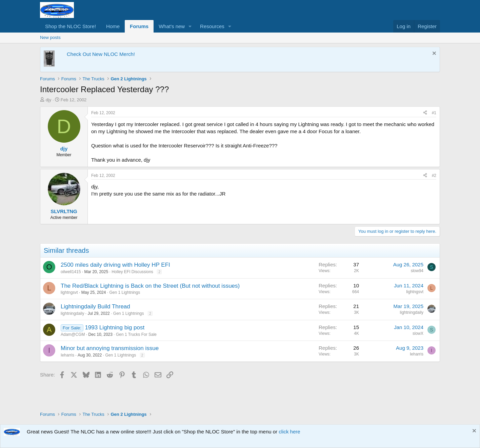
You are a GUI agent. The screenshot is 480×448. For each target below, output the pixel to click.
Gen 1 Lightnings (125, 292)
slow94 (417, 271)
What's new (172, 26)
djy (49, 100)
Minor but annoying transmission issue (110, 348)
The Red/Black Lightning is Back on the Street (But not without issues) (150, 286)
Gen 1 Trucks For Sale (136, 334)
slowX (418, 333)
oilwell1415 (71, 272)
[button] (190, 26)
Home (113, 26)
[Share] (425, 113)
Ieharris (67, 355)
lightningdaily (72, 313)
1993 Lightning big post (115, 328)
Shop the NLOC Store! (71, 26)
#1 (434, 113)
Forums (139, 26)
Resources (212, 26)
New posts (50, 37)
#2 (434, 176)
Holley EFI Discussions (132, 272)
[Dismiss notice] (433, 54)
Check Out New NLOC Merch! (101, 54)
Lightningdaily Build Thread (95, 307)
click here (289, 432)
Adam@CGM (73, 334)
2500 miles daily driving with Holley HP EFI (115, 265)
